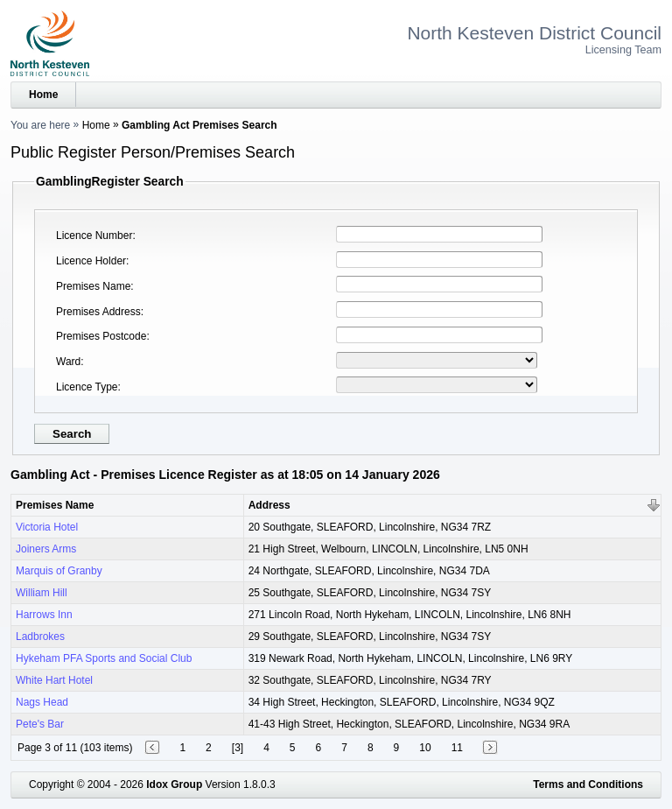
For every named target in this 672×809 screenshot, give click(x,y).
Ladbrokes (40, 637)
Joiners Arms (46, 549)
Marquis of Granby (59, 571)
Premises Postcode (101, 336)
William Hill (42, 593)
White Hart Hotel (54, 680)
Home (43, 95)
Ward (68, 362)
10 (425, 748)
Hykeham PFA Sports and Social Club (104, 658)
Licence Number (94, 236)
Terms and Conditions (588, 784)
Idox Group (174, 784)
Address (269, 505)
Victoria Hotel (47, 527)
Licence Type (87, 387)
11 (457, 748)
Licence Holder (91, 261)
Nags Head (42, 702)
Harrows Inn (44, 615)
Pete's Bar (40, 724)
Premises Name (93, 286)
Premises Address (98, 312)
